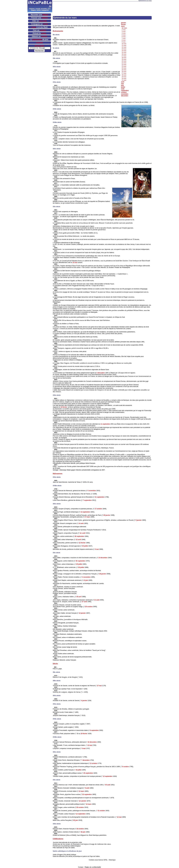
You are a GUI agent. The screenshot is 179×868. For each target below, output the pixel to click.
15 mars (124, 52)
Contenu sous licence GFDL (98, 860)
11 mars (124, 45)
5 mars (124, 35)
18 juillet (79, 770)
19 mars (124, 59)
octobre (124, 92)
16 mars (124, 54)
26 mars (124, 71)
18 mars (124, 58)
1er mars (124, 28)
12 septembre (108, 776)
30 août (108, 785)
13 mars (124, 49)
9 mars (124, 42)
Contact (81, 867)
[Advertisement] (102, 5)
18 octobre (80, 829)
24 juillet (85, 546)
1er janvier (82, 801)
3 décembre (101, 373)
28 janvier (107, 515)
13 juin (86, 580)
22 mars (124, 65)
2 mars (124, 30)
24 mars (124, 68)
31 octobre (101, 811)
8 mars (124, 40)
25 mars (124, 70)
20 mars (124, 61)
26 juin (83, 832)
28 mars (124, 75)
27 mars (124, 73)
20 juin (76, 820)
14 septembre (85, 512)
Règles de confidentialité (93, 867)
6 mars (124, 37)
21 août (97, 600)
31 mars (124, 80)
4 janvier (84, 701)
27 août (84, 602)
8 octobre (126, 767)
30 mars (124, 78)
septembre (125, 91)
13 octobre (94, 763)
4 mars (124, 33)
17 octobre (98, 509)
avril (123, 82)
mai (123, 84)
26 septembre (79, 536)
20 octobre (89, 607)
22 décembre (92, 742)
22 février (82, 543)
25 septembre (88, 773)
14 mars (124, 51)
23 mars (124, 66)
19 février (64, 407)
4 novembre (86, 577)
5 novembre (92, 491)
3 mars (124, 31)
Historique (112, 860)
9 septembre (94, 730)
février (123, 24)
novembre (125, 94)
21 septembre (100, 497)
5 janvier (139, 520)
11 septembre (105, 424)
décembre (125, 96)
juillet (123, 87)
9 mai (97, 549)
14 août (81, 523)
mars (123, 26)
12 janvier (82, 613)
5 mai (84, 748)
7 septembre (87, 500)
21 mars (124, 63)
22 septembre (87, 794)
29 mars (124, 77)
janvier (124, 23)
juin (123, 85)
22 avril (78, 540)
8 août (87, 788)
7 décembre (85, 760)
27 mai (99, 686)
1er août (82, 533)
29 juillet (79, 564)
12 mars (124, 47)
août (123, 89)
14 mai (75, 262)
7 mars (124, 38)
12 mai (90, 745)
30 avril (79, 597)
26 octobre (80, 807)
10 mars (124, 44)
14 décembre (103, 558)
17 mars (124, 56)
